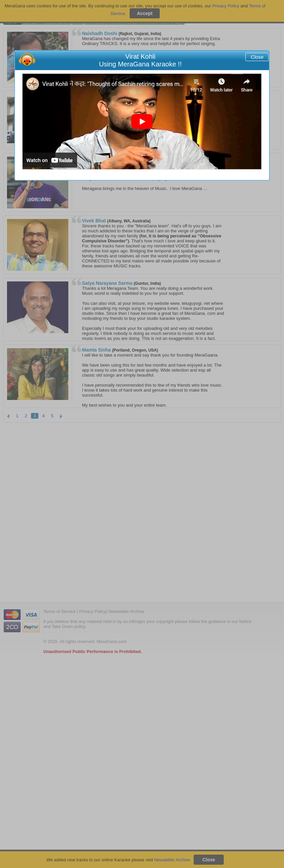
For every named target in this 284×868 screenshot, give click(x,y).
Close (257, 57)
